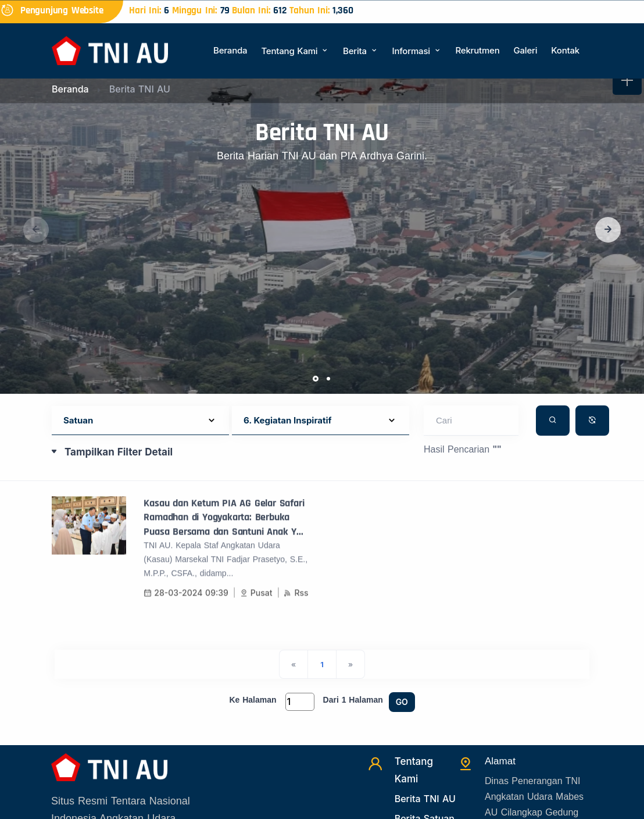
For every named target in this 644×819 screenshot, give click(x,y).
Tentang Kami (295, 51)
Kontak (565, 50)
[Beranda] (110, 50)
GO (402, 702)
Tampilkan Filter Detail (119, 452)
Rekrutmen (477, 50)
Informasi (417, 51)
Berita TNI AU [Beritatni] (425, 799)
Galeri (525, 50)
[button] (608, 230)
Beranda (230, 50)
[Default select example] (140, 421)
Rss (296, 602)
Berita (360, 51)
